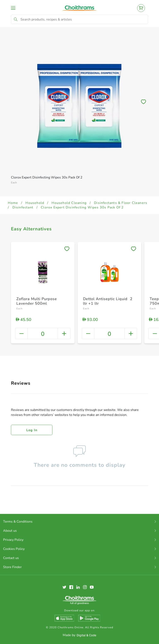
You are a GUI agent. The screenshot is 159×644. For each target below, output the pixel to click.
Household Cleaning (69, 203)
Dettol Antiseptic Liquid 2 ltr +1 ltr (108, 301)
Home (13, 203)
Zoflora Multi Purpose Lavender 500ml (37, 301)
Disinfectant (23, 207)
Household (35, 203)
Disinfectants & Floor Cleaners (121, 203)
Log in (32, 430)
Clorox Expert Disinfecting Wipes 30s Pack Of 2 (82, 207)
